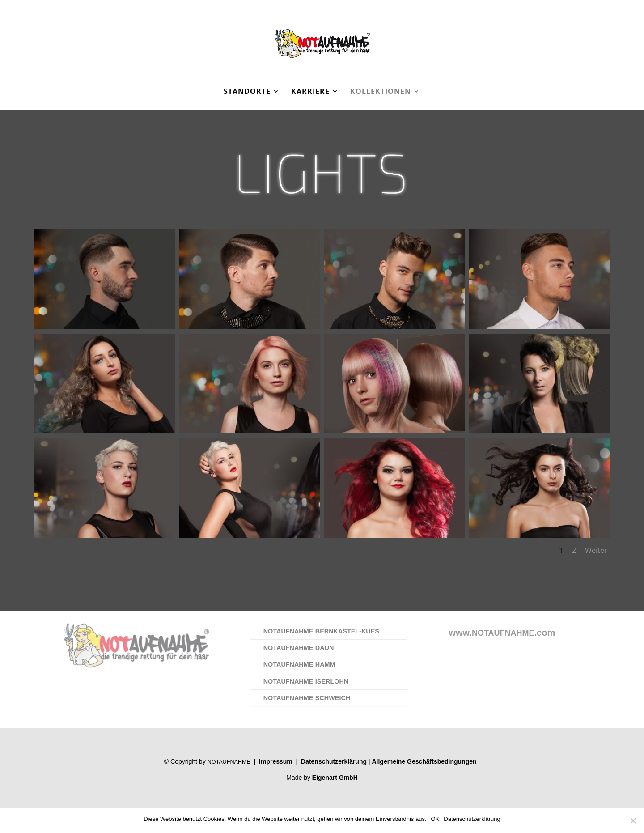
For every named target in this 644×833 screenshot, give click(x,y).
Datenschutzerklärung (472, 819)
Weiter (596, 550)
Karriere (310, 92)
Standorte (247, 92)
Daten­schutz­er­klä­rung (334, 761)
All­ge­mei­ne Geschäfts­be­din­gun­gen (424, 761)
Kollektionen (381, 92)
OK (435, 819)
